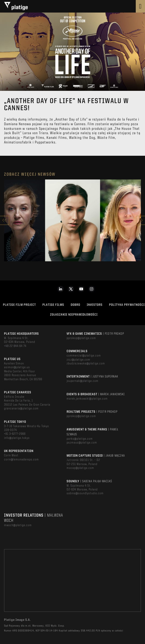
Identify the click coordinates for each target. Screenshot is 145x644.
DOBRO (75, 305)
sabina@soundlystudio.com (85, 493)
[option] (72, 220)
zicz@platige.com (78, 360)
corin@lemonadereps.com (21, 460)
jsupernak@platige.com (83, 381)
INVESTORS (95, 305)
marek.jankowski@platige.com (87, 399)
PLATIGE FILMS (53, 305)
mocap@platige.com (80, 468)
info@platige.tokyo (17, 438)
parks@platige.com (80, 439)
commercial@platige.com (84, 356)
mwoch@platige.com (18, 525)
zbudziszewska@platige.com (86, 364)
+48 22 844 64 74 (15, 346)
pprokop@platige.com (81, 338)
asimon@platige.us (17, 367)
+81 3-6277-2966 (15, 434)
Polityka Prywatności (127, 305)
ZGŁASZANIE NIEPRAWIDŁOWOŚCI (74, 315)
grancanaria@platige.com (21, 409)
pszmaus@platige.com (82, 443)
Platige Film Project (19, 305)
